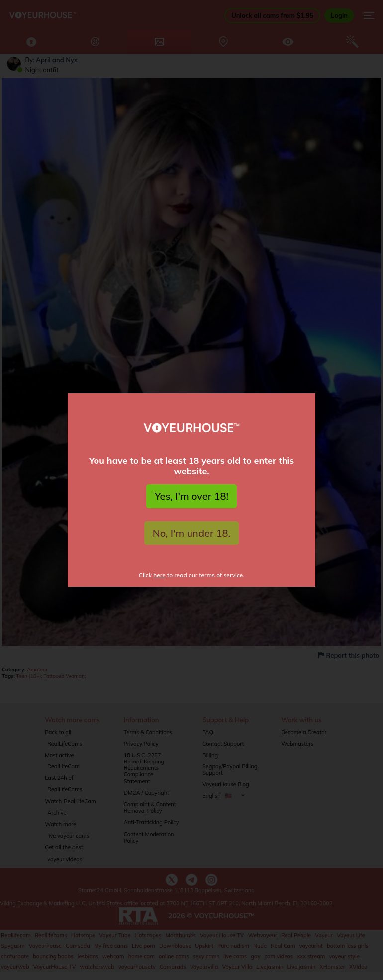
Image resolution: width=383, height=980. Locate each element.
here (159, 575)
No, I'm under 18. (192, 533)
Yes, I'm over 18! (191, 496)
